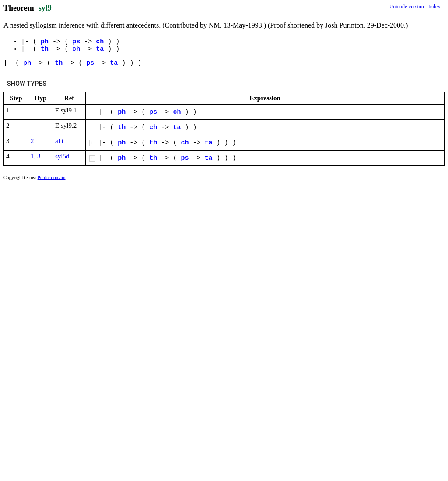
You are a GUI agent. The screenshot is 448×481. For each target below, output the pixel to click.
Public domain (52, 177)
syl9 (45, 8)
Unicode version (407, 7)
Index (434, 7)
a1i (59, 141)
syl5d (62, 156)
